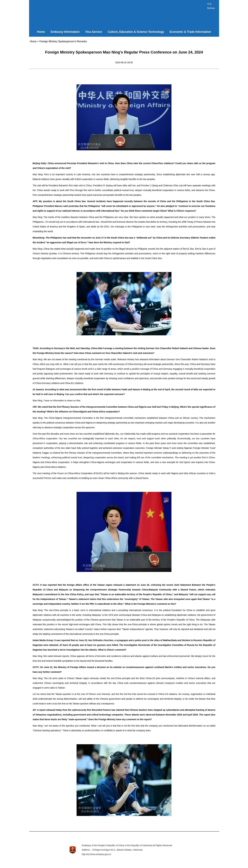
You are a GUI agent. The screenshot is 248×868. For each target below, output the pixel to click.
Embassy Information (65, 32)
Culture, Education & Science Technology (136, 32)
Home (41, 32)
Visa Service (94, 32)
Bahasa (211, 8)
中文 (209, 4)
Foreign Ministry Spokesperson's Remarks (63, 41)
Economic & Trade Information (190, 32)
